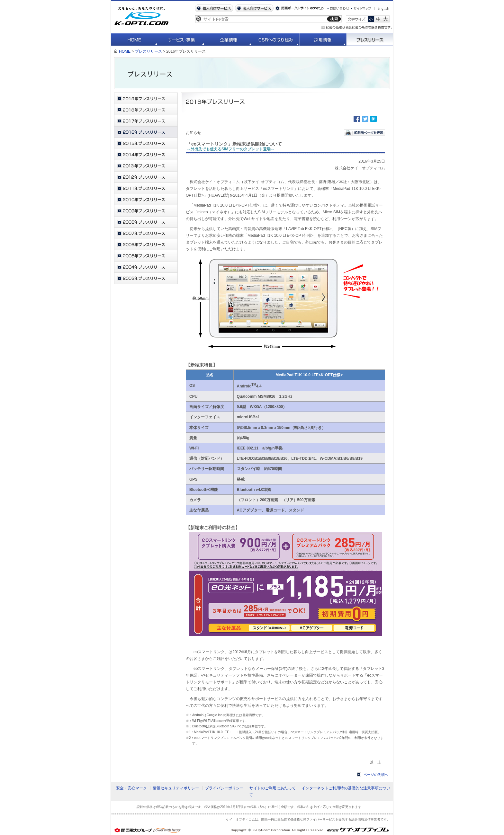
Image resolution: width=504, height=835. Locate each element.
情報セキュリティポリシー (176, 788)
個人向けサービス (214, 8)
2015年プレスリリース (146, 143)
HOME (135, 40)
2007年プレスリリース (146, 233)
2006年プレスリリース (146, 245)
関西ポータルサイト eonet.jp (299, 8)
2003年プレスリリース (146, 278)
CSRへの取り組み (276, 40)
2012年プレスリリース (146, 177)
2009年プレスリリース (146, 211)
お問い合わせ (338, 8)
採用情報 (323, 40)
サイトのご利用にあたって (273, 788)
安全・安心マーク (131, 788)
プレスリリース (370, 40)
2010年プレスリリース (146, 200)
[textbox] (264, 19)
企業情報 (229, 40)
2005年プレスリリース (146, 256)
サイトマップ (361, 8)
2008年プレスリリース (146, 222)
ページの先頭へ (376, 775)
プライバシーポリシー (224, 788)
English (382, 9)
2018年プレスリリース (146, 110)
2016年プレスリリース (146, 132)
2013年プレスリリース (146, 166)
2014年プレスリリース (146, 155)
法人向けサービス (254, 8)
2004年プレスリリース (146, 267)
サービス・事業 (182, 40)
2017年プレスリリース (146, 121)
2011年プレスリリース (146, 188)
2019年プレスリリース (146, 98)
